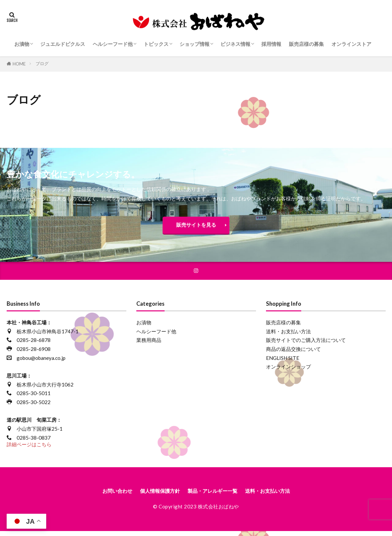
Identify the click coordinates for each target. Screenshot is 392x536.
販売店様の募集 (306, 44)
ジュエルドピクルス (63, 44)
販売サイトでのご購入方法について (306, 344)
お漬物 (22, 44)
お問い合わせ (104, 495)
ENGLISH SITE (283, 362)
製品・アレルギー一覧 (215, 495)
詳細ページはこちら (29, 448)
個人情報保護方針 (153, 495)
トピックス (156, 44)
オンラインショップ (288, 371)
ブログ (42, 63)
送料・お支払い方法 (288, 335)
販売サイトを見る (196, 226)
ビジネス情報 (235, 44)
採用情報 (271, 44)
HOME (19, 64)
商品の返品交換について (293, 353)
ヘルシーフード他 (113, 44)
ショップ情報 (195, 44)
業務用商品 (149, 344)
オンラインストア (351, 44)
